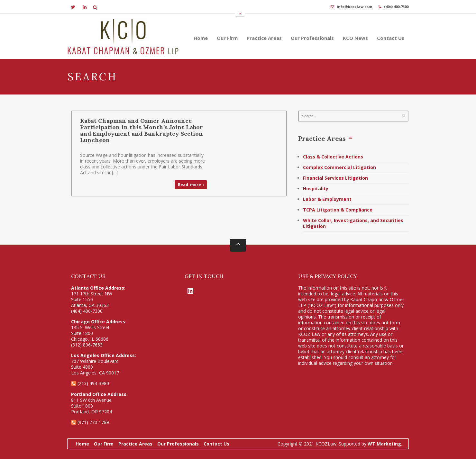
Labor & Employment (327, 199)
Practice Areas (264, 38)
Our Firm (227, 38)
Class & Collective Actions (333, 157)
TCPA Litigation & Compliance (338, 210)
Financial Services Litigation (335, 178)
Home (201, 38)
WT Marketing (384, 444)
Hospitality (316, 189)
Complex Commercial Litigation (339, 167)
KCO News (355, 38)
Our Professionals (312, 38)
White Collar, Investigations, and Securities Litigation (353, 223)
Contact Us (391, 38)
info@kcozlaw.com (354, 7)
